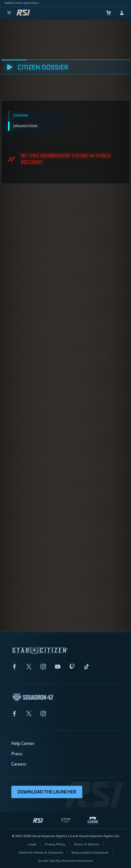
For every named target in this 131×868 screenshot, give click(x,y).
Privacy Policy (55, 844)
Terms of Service (86, 844)
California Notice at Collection (41, 852)
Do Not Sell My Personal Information (65, 861)
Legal (32, 844)
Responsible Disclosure (90, 852)
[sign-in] (122, 13)
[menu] (9, 13)
